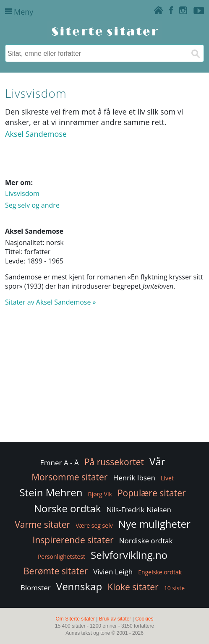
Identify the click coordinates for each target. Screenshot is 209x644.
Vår (157, 461)
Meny (19, 12)
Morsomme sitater (69, 477)
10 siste (174, 588)
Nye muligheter (154, 524)
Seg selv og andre (32, 205)
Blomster (36, 588)
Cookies (144, 619)
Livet (167, 478)
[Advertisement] (104, 378)
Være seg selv (94, 525)
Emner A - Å (59, 463)
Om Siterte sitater (75, 619)
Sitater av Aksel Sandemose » (51, 302)
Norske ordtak (68, 508)
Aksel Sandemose (36, 134)
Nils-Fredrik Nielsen (139, 510)
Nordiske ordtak (146, 541)
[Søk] (195, 53)
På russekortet (114, 462)
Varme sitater (42, 524)
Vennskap (79, 586)
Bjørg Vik (100, 494)
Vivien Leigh (113, 572)
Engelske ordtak (160, 572)
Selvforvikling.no (129, 555)
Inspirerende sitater (73, 540)
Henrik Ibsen (134, 478)
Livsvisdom (22, 193)
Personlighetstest (61, 557)
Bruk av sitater (115, 619)
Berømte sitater (56, 571)
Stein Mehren (51, 492)
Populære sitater (152, 493)
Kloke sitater (133, 587)
